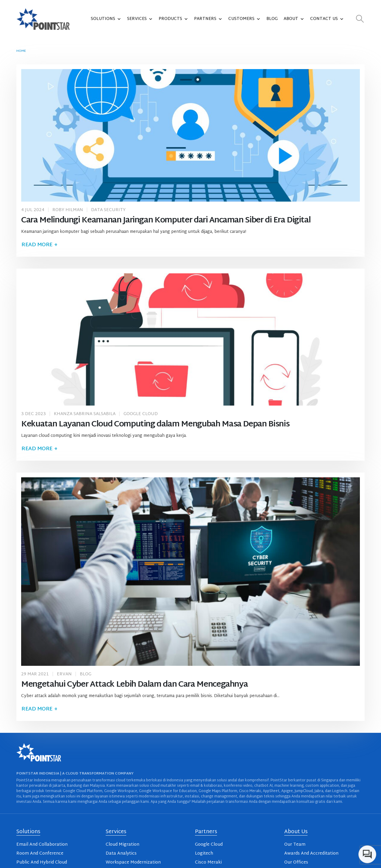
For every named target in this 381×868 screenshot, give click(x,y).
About (294, 19)
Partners (208, 19)
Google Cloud (141, 414)
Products (173, 19)
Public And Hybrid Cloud (42, 862)
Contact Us (327, 19)
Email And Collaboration (42, 845)
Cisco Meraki (208, 862)
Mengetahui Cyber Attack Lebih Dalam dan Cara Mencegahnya (134, 685)
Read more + (39, 245)
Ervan (64, 674)
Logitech (204, 854)
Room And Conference (40, 854)
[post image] (190, 135)
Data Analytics (121, 854)
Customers (244, 19)
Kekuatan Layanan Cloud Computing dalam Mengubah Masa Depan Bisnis (155, 424)
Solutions (106, 19)
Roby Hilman (68, 210)
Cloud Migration (122, 845)
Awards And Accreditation (311, 854)
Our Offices (296, 862)
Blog (272, 19)
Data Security (108, 210)
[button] (360, 19)
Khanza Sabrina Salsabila (85, 414)
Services (140, 19)
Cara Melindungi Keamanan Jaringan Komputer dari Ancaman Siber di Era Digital (166, 220)
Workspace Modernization (133, 862)
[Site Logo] (43, 19)
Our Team (295, 845)
